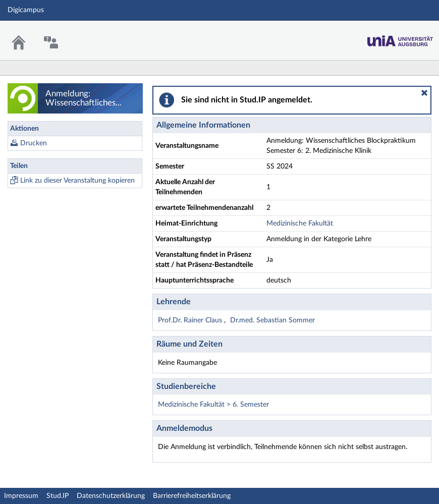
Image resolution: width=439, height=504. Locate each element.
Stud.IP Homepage (400, 38)
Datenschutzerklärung (111, 496)
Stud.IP (58, 496)
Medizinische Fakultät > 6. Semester (213, 405)
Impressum (21, 496)
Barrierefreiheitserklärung (192, 496)
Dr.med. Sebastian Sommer (272, 320)
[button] (424, 93)
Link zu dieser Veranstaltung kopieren (77, 181)
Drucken (34, 143)
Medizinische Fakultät (300, 223)
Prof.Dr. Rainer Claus (191, 320)
